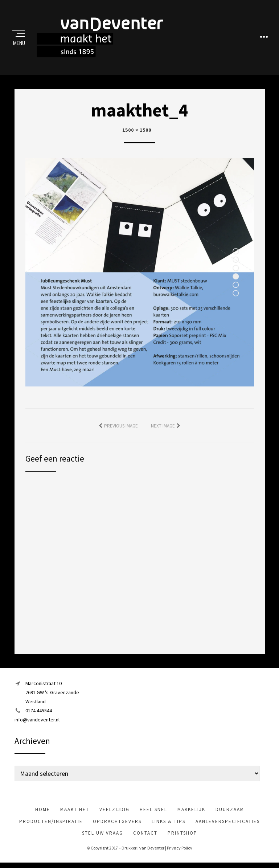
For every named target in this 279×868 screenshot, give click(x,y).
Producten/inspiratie (51, 822)
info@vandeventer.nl (37, 721)
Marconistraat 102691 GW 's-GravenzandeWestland (52, 693)
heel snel (153, 811)
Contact (145, 834)
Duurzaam (230, 811)
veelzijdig (114, 811)
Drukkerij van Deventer (143, 849)
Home (43, 811)
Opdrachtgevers (117, 822)
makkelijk (191, 811)
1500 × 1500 (137, 131)
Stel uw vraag (102, 834)
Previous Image (121, 427)
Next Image (163, 427)
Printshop (182, 834)
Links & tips (169, 822)
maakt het (75, 811)
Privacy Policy (180, 849)
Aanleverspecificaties (228, 822)
